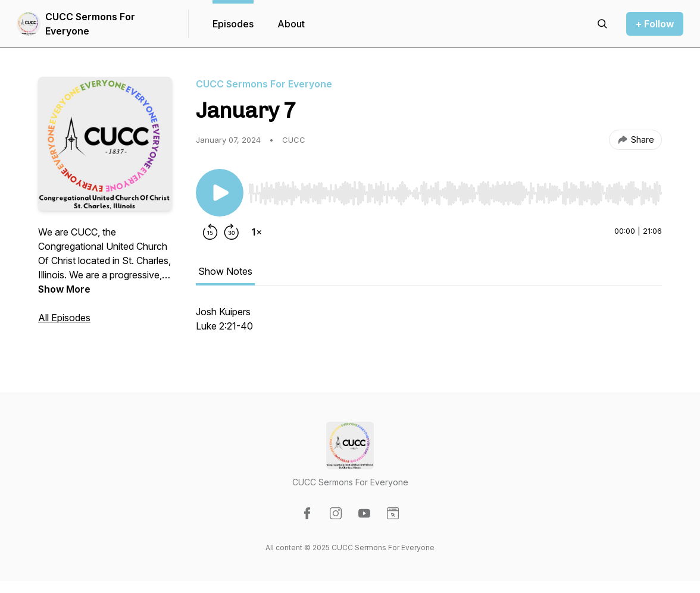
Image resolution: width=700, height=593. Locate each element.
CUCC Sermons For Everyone (90, 24)
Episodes (233, 24)
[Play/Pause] (220, 193)
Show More (64, 289)
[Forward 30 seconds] (232, 232)
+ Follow (655, 24)
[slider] (455, 193)
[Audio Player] (455, 190)
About (291, 24)
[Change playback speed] (257, 232)
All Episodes (64, 318)
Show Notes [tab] (225, 271)
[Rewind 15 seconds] (210, 232)
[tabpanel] (429, 325)
